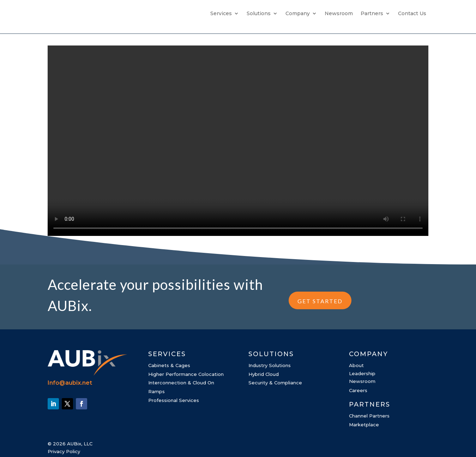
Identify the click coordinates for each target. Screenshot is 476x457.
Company (298, 14)
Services (221, 14)
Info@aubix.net (70, 383)
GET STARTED (320, 301)
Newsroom (339, 14)
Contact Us (412, 14)
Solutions (259, 14)
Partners (372, 14)
